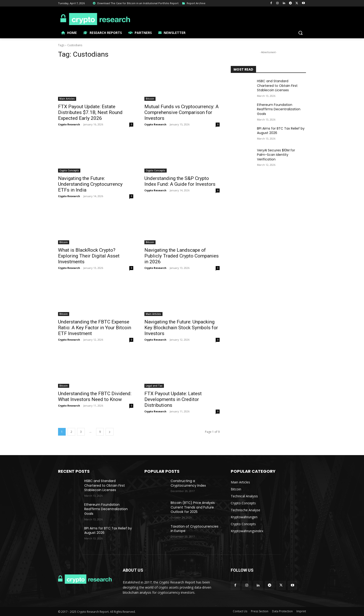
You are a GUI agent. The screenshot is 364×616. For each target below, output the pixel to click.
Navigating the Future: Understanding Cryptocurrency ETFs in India (90, 184)
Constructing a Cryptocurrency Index (188, 483)
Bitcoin (150, 99)
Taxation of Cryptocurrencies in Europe (195, 529)
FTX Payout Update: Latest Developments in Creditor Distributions (173, 399)
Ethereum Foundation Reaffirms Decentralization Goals (279, 109)
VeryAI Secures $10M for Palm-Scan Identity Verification (276, 155)
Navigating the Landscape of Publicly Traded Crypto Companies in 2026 (182, 256)
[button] (300, 33)
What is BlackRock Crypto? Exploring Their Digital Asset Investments (89, 256)
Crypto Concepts (69, 170)
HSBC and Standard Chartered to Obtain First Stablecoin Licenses (277, 86)
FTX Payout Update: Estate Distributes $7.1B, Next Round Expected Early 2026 (90, 112)
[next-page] (110, 432)
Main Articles (67, 99)
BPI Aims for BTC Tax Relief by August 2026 (281, 131)
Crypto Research (69, 124)
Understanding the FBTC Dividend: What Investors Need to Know (95, 396)
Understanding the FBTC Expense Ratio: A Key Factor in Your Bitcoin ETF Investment (95, 328)
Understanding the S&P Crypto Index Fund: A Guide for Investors (180, 181)
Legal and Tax (154, 386)
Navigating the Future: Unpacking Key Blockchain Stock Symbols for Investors (181, 328)
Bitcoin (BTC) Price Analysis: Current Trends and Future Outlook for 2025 (193, 507)
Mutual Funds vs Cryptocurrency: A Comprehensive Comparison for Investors (182, 112)
